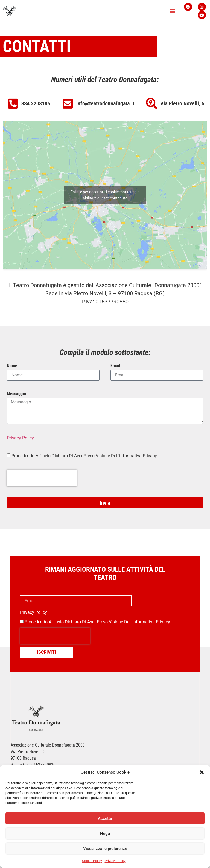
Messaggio (16, 394)
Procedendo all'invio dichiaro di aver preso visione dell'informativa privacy (97, 622)
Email (115, 366)
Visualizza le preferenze (105, 849)
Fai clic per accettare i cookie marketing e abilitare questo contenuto (105, 195)
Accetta (105, 818)
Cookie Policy (92, 861)
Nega (105, 834)
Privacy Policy (115, 861)
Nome (12, 366)
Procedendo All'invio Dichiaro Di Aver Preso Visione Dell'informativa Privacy (84, 455)
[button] (202, 772)
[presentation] (42, 478)
